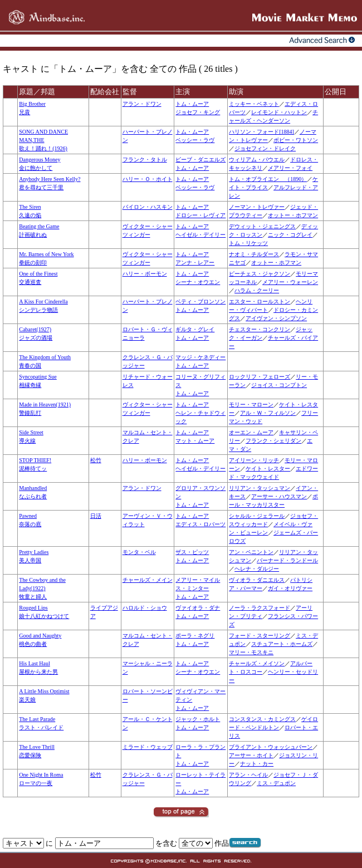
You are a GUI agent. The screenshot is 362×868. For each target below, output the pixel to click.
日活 (96, 516)
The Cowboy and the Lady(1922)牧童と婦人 (42, 588)
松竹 (96, 460)
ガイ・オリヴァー (290, 588)
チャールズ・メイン (148, 580)
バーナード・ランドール (287, 560)
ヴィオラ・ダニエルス (257, 580)
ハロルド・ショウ (145, 608)
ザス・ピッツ (192, 552)
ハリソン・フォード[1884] (261, 132)
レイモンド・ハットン (279, 112)
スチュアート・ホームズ (282, 644)
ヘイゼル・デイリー (200, 235)
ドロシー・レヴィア (200, 215)
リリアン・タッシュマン (260, 488)
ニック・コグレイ (290, 235)
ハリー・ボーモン (145, 274)
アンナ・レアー (195, 263)
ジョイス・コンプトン (279, 385)
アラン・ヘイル (248, 775)
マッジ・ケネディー (200, 357)
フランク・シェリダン (273, 441)
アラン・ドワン (142, 104)
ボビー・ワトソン (296, 140)
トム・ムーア (192, 104)
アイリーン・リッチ (254, 460)
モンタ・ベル (139, 552)
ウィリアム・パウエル (257, 160)
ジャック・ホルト (198, 719)
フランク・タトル (145, 160)
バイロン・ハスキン (148, 207)
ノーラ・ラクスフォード (260, 608)
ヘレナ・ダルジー (257, 569)
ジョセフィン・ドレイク (265, 148)
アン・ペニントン (251, 552)
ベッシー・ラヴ (195, 140)
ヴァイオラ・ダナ (198, 608)
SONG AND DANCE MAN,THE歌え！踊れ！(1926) (43, 140)
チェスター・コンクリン (260, 329)
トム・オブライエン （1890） (268, 179)
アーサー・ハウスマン (279, 496)
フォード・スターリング (260, 636)
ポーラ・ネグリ (195, 636)
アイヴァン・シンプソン (276, 318)
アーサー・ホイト (251, 755)
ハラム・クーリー (257, 290)
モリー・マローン (251, 404)
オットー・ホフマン (293, 215)
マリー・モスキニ (251, 652)
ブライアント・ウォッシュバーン (271, 747)
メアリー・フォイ (290, 168)
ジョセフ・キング (198, 112)
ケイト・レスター (268, 469)
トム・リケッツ (248, 243)
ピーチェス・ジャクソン (260, 274)
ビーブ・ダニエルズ (200, 160)
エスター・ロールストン (260, 301)
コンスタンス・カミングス (262, 719)
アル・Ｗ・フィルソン (268, 413)
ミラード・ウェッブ (148, 747)
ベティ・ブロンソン (200, 301)
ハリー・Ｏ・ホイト (148, 179)
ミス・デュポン (276, 783)
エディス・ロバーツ (200, 524)
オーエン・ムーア (251, 432)
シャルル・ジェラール (257, 516)
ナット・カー (257, 764)
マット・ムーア (195, 441)
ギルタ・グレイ (195, 329)
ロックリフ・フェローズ (260, 377)
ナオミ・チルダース (254, 254)
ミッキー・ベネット (254, 104)
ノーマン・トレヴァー (257, 207)
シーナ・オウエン (198, 282)
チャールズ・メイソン (257, 663)
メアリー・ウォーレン (290, 282)
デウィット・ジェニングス (262, 226)
